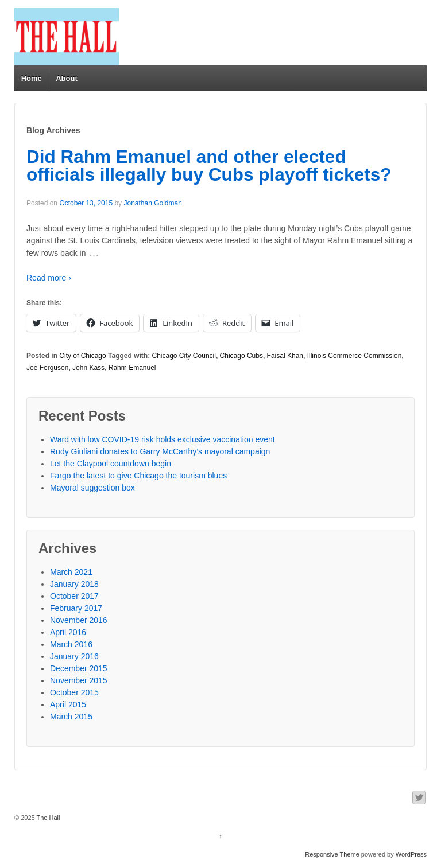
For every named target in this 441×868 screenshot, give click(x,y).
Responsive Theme (332, 854)
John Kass (88, 368)
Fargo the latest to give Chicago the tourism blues (138, 476)
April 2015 (68, 704)
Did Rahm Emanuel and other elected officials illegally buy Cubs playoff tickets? (209, 166)
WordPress (411, 854)
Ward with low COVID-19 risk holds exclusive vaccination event (163, 439)
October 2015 (74, 692)
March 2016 (71, 644)
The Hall (48, 818)
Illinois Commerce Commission (355, 356)
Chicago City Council (184, 356)
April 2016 (68, 632)
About (67, 78)
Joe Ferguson (47, 368)
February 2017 (76, 608)
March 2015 (71, 717)
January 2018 (74, 584)
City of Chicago (82, 356)
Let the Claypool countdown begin (111, 464)
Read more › (49, 278)
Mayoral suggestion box (92, 488)
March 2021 (71, 572)
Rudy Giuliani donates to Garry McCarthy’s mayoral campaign (160, 451)
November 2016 (79, 620)
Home (32, 78)
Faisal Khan (285, 356)
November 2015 (79, 680)
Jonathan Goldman (152, 203)
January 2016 (74, 656)
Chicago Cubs (241, 356)
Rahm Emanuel (132, 368)
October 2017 (74, 596)
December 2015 (79, 668)
